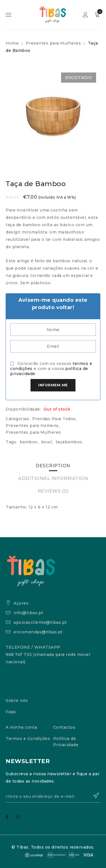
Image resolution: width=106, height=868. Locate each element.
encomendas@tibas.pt (38, 632)
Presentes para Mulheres (53, 43)
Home (12, 43)
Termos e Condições (28, 739)
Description (53, 466)
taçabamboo (69, 442)
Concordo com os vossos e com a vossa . (51, 369)
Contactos (64, 727)
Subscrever (93, 796)
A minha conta (21, 727)
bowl (47, 442)
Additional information (53, 478)
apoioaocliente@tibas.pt (40, 622)
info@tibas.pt (28, 613)
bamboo (29, 442)
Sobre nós (17, 700)
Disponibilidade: (23, 409)
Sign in (86, 15)
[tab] (53, 466)
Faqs (11, 712)
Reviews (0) (53, 491)
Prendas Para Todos (54, 419)
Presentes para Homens (32, 426)
